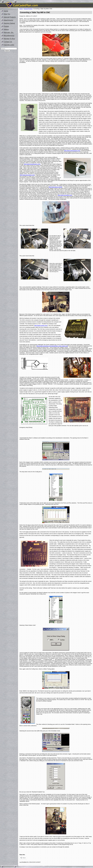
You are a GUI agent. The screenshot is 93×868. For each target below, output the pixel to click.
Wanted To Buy (9, 39)
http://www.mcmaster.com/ (65, 195)
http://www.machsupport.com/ (72, 151)
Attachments (8, 20)
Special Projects (10, 17)
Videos (6, 29)
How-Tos (7, 14)
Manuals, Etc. (9, 32)
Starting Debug (9, 23)
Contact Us (8, 42)
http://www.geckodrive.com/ (27, 175)
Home (6, 11)
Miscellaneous (9, 36)
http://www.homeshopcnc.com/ (32, 164)
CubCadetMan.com (39, 4)
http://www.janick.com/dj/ (55, 187)
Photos (6, 26)
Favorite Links (9, 45)
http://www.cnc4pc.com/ (41, 325)
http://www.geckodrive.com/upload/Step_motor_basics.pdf (52, 346)
